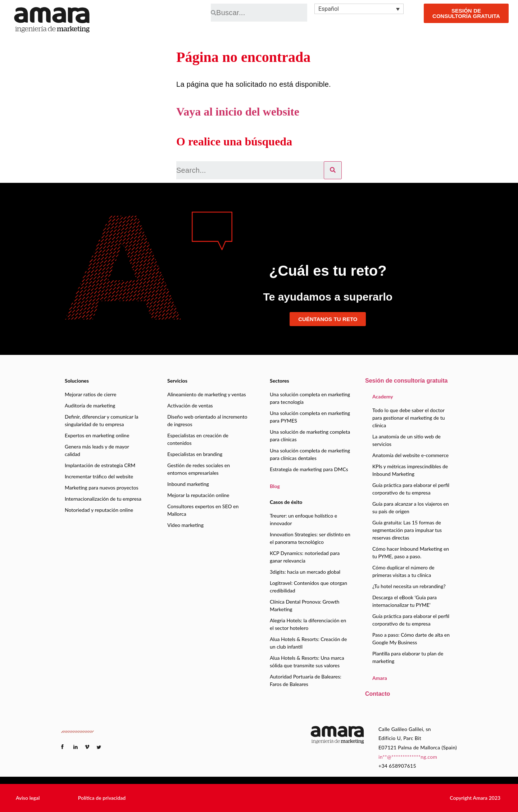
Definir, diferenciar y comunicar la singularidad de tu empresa (101, 420)
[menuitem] (359, 9)
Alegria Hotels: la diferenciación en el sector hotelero (308, 624)
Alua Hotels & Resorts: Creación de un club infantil (308, 643)
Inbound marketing (188, 484)
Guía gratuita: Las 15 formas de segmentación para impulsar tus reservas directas (407, 530)
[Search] (333, 170)
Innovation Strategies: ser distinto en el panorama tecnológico (310, 538)
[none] (359, 9)
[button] (28, 798)
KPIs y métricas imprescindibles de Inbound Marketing (410, 470)
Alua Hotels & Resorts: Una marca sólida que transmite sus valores (307, 662)
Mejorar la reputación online (198, 495)
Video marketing (185, 525)
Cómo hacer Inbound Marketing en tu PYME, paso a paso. (411, 552)
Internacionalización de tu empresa (103, 499)
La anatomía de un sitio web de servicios (406, 440)
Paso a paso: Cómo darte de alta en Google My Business (411, 639)
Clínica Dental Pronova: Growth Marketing (305, 605)
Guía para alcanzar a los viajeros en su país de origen (411, 507)
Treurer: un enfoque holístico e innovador (303, 519)
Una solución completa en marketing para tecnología (310, 398)
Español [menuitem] (329, 9)
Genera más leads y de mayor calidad (97, 450)
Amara (380, 678)
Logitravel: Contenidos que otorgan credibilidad (308, 587)
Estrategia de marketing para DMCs (309, 469)
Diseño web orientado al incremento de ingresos (207, 420)
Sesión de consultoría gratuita (406, 381)
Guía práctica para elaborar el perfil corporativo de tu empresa (411, 489)
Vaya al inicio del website (238, 112)
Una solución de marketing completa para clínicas (310, 436)
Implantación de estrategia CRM (100, 465)
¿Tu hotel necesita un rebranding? (409, 586)
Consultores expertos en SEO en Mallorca (203, 510)
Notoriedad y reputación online (99, 510)
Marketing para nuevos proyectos (101, 488)
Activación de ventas (190, 405)
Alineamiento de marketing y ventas (206, 394)
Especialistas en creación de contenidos (198, 439)
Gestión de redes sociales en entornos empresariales (199, 469)
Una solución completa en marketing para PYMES (310, 417)
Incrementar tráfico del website (99, 476)
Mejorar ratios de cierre (90, 394)
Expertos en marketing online (97, 435)
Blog (275, 486)
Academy (383, 396)
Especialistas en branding (195, 454)
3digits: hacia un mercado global (305, 572)
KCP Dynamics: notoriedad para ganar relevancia (305, 557)
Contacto (378, 694)
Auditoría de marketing (90, 405)
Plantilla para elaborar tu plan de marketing (408, 657)
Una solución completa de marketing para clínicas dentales (310, 454)
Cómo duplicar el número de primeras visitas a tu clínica (403, 571)
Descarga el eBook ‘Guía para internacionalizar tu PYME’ (405, 601)
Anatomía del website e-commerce (410, 455)
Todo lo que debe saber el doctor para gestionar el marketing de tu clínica (409, 418)
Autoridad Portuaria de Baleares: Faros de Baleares (306, 680)
